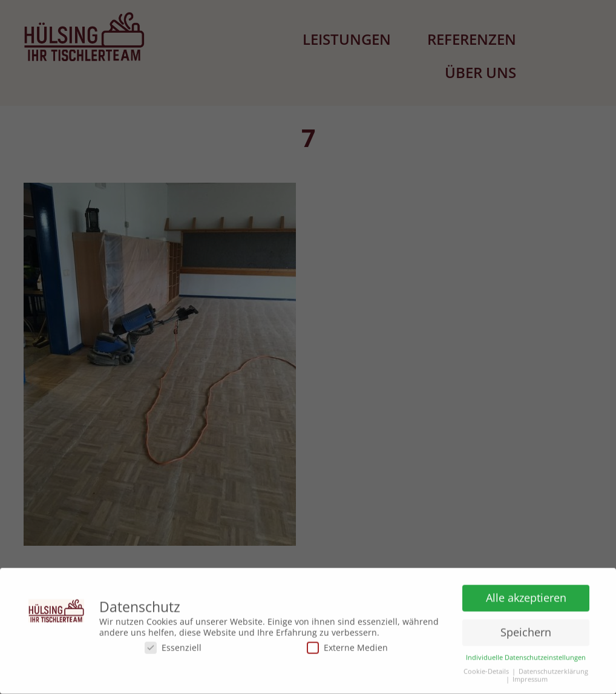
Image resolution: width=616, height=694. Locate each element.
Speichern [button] (526, 629)
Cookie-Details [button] (486, 669)
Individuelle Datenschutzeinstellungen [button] (526, 655)
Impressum (530, 677)
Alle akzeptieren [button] (526, 595)
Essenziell (173, 645)
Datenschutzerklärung (553, 669)
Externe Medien (347, 645)
